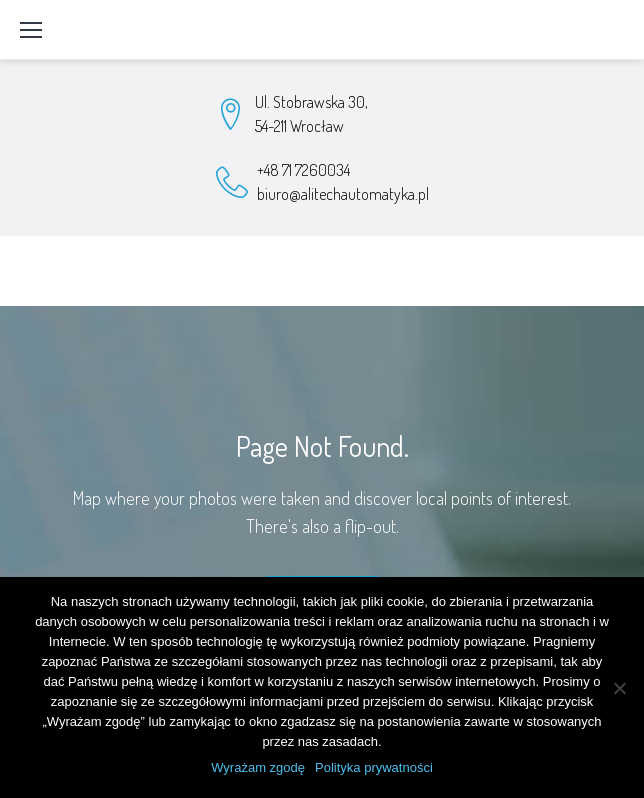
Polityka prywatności (374, 767)
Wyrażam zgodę (258, 767)
